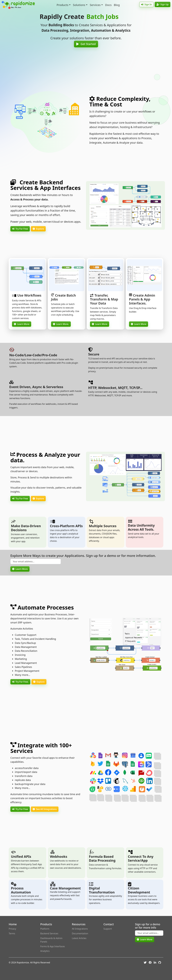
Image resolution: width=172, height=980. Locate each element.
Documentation (80, 933)
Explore (38, 229)
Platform (45, 929)
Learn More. (61, 324)
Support (108, 929)
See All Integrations (45, 809)
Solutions (79, 5)
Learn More (22, 324)
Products (63, 5)
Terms (12, 933)
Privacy (12, 929)
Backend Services (49, 933)
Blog (117, 5)
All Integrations (80, 929)
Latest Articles (79, 938)
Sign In (146, 4)
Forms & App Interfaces (53, 946)
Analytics (45, 951)
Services (95, 5)
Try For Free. (20, 682)
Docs (108, 5)
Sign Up (163, 4)
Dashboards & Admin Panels (51, 940)
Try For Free (20, 229)
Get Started (86, 44)
